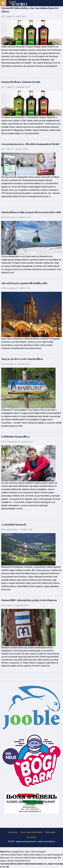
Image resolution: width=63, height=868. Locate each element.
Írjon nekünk (31, 837)
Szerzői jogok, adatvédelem (31, 832)
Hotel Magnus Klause (37, 410)
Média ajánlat (50, 832)
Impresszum (13, 832)
